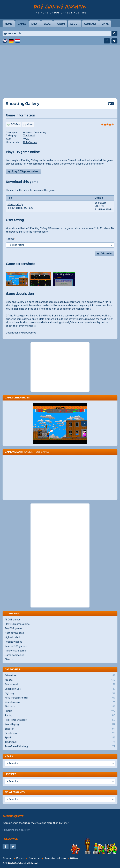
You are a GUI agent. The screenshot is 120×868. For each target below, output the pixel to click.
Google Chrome (60, 164)
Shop (35, 24)
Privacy (21, 858)
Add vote (106, 254)
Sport (60, 738)
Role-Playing (60, 724)
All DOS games (13, 620)
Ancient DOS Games (37, 452)
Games (22, 24)
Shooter (60, 729)
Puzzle (60, 711)
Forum (60, 24)
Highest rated (12, 637)
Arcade (60, 680)
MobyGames (30, 142)
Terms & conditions (55, 858)
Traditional (29, 136)
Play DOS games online (17, 624)
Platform (60, 707)
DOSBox (16, 125)
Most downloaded (14, 633)
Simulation (60, 733)
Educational (60, 685)
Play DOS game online (25, 171)
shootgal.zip (15, 205)
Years (9, 756)
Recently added (13, 642)
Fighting (60, 693)
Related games (15, 792)
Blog (47, 24)
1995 (26, 139)
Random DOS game (15, 651)
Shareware (101, 203)
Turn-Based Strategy (60, 747)
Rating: (11, 239)
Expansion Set (60, 689)
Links (105, 24)
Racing (60, 716)
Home (9, 24)
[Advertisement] (60, 69)
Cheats (9, 660)
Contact (90, 24)
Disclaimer (35, 858)
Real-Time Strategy (60, 720)
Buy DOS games (13, 629)
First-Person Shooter (60, 698)
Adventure (60, 676)
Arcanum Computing (35, 132)
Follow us (10, 839)
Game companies (14, 655)
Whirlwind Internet (28, 863)
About (75, 24)
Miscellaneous (60, 702)
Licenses (10, 774)
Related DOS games (16, 646)
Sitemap (7, 858)
